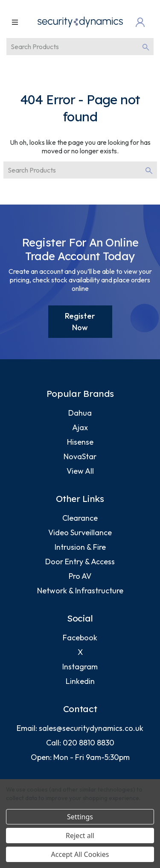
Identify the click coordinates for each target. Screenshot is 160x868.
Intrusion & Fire (80, 547)
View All (80, 471)
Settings (80, 817)
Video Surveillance (80, 532)
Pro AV (80, 576)
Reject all (80, 836)
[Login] (142, 22)
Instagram (80, 667)
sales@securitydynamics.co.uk (91, 728)
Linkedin (80, 681)
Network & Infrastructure (80, 591)
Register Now (80, 322)
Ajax (80, 427)
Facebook (80, 638)
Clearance (80, 518)
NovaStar (80, 456)
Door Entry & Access (80, 562)
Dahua (80, 413)
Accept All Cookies (80, 854)
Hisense (80, 442)
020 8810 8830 (89, 743)
